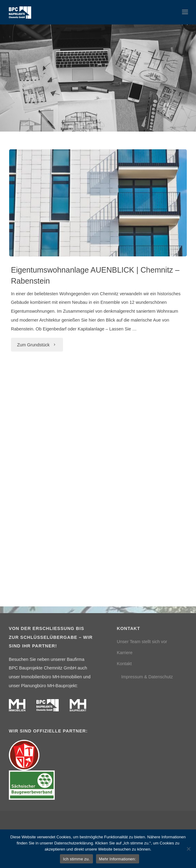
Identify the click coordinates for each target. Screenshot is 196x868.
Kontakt (124, 664)
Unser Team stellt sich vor (142, 642)
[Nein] (188, 849)
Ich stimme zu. (76, 859)
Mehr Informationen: (118, 859)
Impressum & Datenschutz (147, 677)
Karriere (125, 653)
